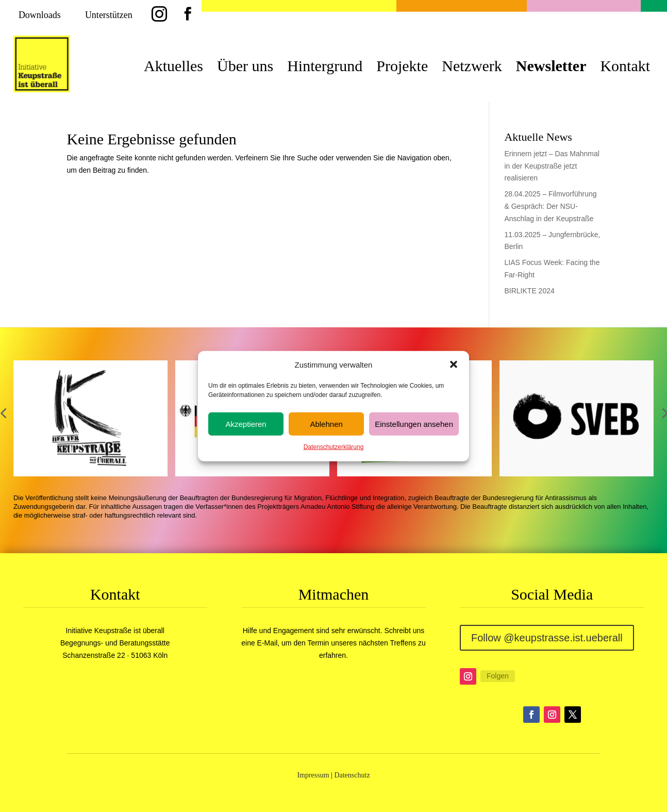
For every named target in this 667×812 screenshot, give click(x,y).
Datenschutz (352, 775)
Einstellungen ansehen (414, 424)
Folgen (498, 676)
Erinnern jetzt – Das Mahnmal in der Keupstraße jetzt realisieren (552, 166)
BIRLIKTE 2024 (529, 291)
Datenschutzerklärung (334, 447)
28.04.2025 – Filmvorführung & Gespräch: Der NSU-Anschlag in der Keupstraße (550, 206)
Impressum (313, 775)
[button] (454, 364)
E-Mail (268, 643)
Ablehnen (326, 424)
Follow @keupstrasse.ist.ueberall (547, 638)
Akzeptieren (246, 424)
